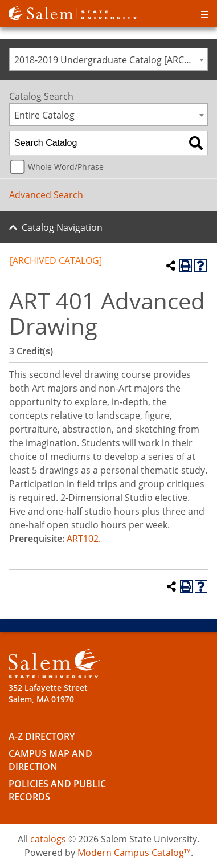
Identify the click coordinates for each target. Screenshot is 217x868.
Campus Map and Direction (50, 760)
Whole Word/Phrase (66, 167)
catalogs (48, 839)
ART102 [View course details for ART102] (83, 539)
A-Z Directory (42, 736)
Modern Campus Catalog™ (134, 853)
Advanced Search (46, 195)
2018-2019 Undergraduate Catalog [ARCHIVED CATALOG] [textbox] (111, 60)
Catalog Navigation (62, 227)
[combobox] (108, 59)
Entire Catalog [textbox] (44, 115)
